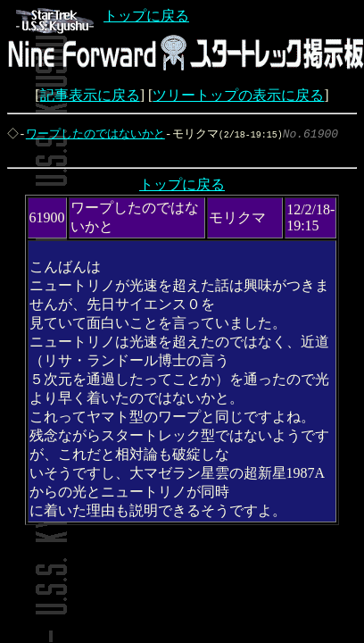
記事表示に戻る (90, 95)
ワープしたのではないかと (97, 134)
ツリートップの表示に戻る (238, 95)
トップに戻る (103, 16)
